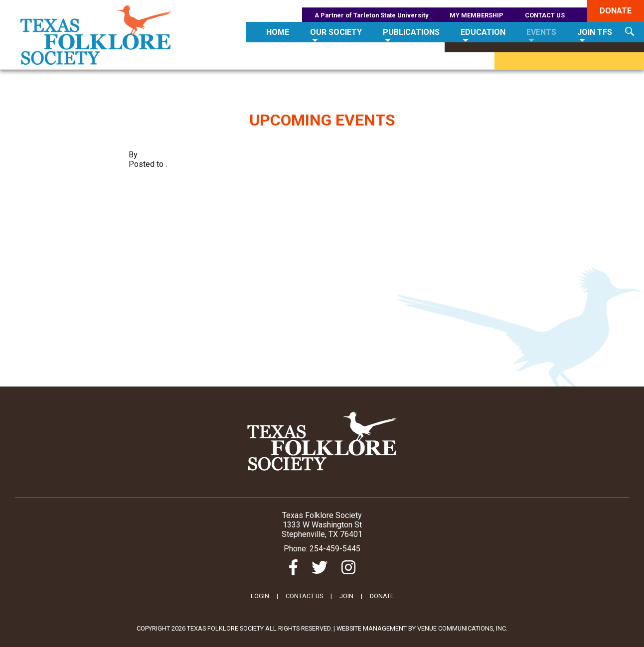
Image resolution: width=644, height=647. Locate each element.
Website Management (372, 628)
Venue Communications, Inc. (462, 628)
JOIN (346, 596)
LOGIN (260, 596)
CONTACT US (545, 15)
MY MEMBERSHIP (477, 15)
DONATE (382, 596)
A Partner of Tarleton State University (371, 15)
